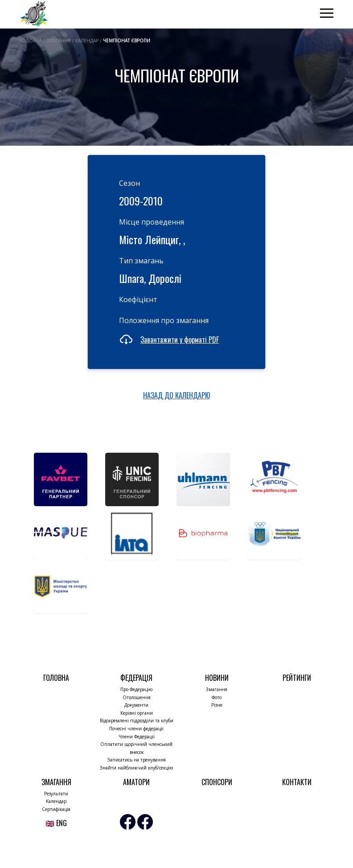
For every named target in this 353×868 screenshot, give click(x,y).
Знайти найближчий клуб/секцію (136, 768)
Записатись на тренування (137, 760)
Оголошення (137, 697)
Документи (136, 705)
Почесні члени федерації (136, 729)
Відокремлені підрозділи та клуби (137, 721)
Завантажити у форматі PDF (180, 340)
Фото (217, 697)
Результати (56, 794)
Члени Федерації (137, 737)
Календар (56, 801)
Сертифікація (56, 809)
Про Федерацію (136, 689)
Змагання (217, 689)
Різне (217, 705)
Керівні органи (137, 713)
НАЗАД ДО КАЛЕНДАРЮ (176, 395)
